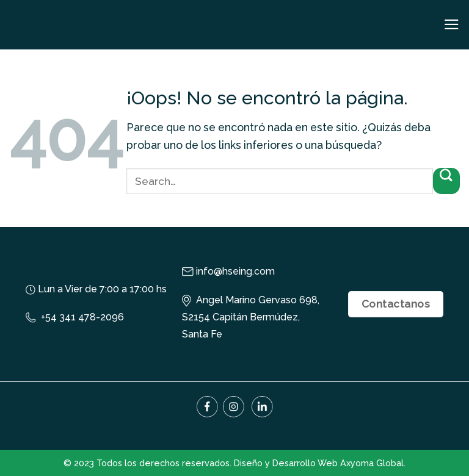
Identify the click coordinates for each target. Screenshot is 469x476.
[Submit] (446, 181)
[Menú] (452, 24)
